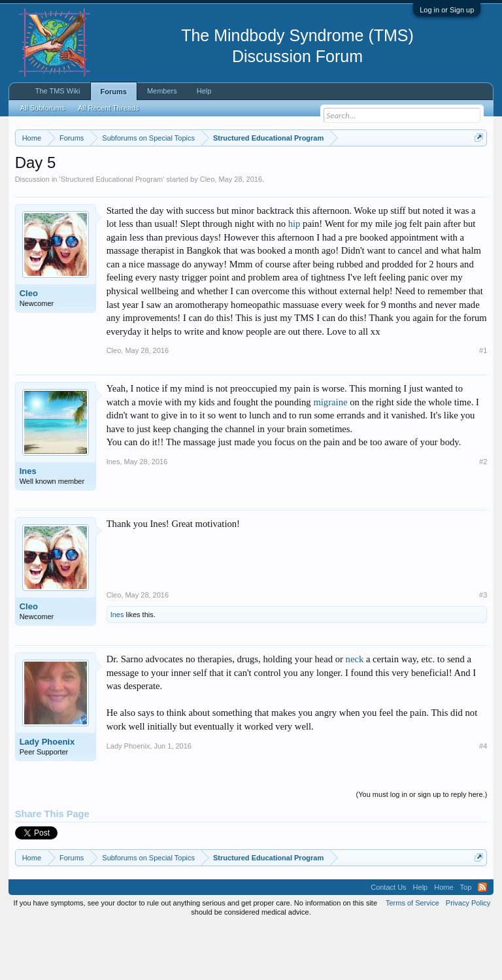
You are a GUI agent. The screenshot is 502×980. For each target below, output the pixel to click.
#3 (483, 649)
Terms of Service (412, 956)
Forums (114, 92)
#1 (483, 404)
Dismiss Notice (476, 168)
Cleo (208, 233)
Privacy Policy (468, 956)
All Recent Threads (108, 108)
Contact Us (388, 941)
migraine (330, 456)
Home (443, 941)
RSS (482, 941)
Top (466, 941)
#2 (483, 515)
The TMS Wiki (58, 91)
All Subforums (42, 108)
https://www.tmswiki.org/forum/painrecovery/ (202, 184)
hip (294, 278)
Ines (28, 525)
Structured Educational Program (112, 233)
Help (204, 91)
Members (162, 91)
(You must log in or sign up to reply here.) (422, 849)
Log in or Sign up (447, 10)
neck (355, 713)
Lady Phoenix (47, 796)
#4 (483, 800)
